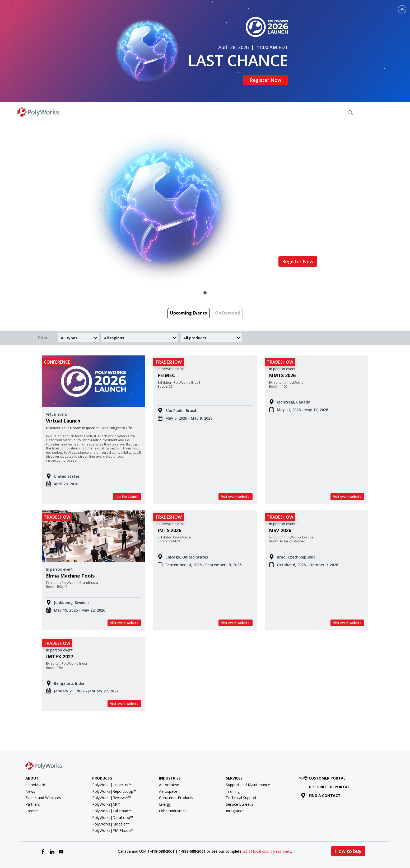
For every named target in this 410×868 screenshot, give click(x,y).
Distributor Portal (329, 769)
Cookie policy (371, 852)
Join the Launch (127, 479)
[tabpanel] (205, 190)
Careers (32, 793)
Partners (33, 787)
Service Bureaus (240, 787)
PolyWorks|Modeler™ (111, 806)
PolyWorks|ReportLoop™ (114, 773)
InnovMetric (36, 767)
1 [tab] (205, 275)
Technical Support (241, 780)
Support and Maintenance (248, 767)
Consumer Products (176, 780)
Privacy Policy (306, 852)
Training (233, 773)
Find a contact (321, 778)
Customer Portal (323, 760)
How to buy (348, 833)
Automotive (169, 767)
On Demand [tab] (227, 295)
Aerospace (168, 773)
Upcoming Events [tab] (188, 295)
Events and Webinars (43, 780)
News (30, 773)
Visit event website (236, 479)
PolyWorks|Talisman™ (112, 793)
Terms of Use (279, 852)
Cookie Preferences (339, 852)
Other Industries (173, 793)
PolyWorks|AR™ (106, 787)
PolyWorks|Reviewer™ (112, 780)
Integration (235, 793)
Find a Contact (324, 94)
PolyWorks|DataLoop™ (113, 799)
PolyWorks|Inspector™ (112, 767)
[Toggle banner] (402, 9)
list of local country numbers (267, 833)
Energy (165, 787)
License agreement (246, 852)
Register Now (269, 71)
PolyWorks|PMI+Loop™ (113, 813)
